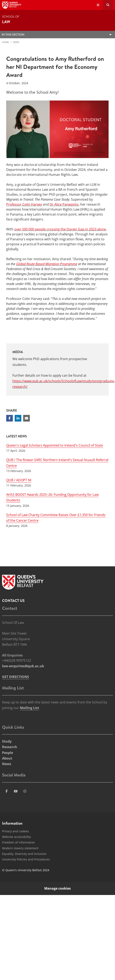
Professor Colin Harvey (24, 204)
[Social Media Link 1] (7, 791)
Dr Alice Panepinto (64, 204)
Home (5, 42)
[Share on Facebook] (10, 418)
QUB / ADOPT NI (19, 480)
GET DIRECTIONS (16, 677)
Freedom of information (19, 842)
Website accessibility (16, 837)
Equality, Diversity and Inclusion (24, 854)
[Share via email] (26, 418)
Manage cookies (57, 888)
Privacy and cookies (16, 831)
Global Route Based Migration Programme (47, 264)
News (16, 42)
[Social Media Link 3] (16, 791)
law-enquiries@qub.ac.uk (23, 666)
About (7, 758)
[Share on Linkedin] (18, 418)
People (8, 753)
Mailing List (29, 708)
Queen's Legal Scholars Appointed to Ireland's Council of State (55, 445)
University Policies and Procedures (26, 859)
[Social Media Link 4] (25, 791)
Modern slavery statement (20, 848)
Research (10, 747)
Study (7, 741)
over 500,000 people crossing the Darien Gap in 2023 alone (60, 229)
